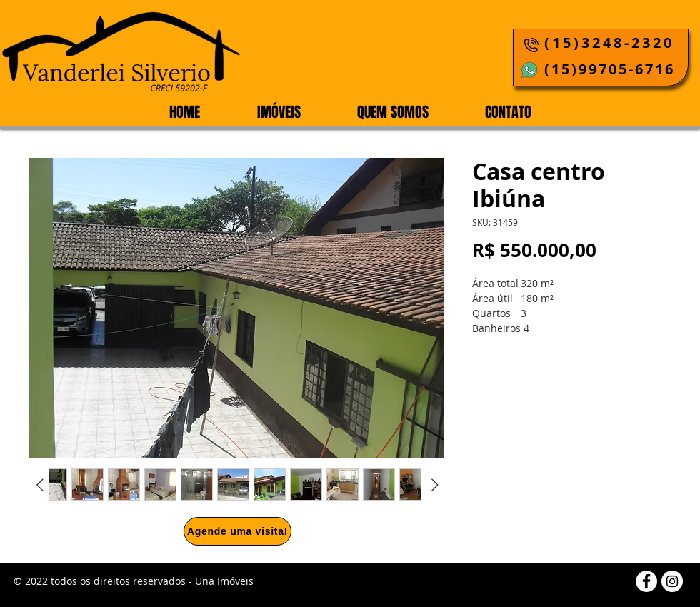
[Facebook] (646, 581)
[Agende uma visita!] (237, 531)
